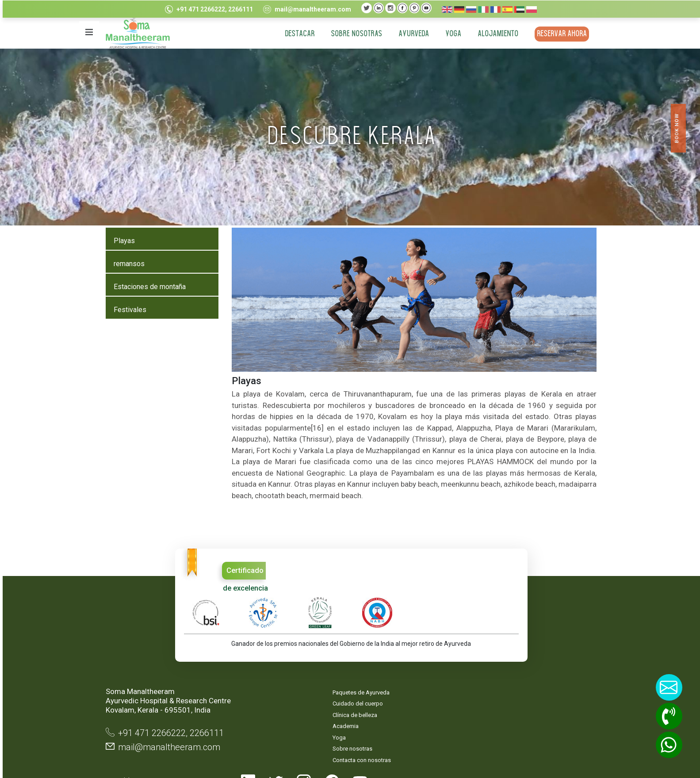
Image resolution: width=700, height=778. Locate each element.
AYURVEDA (413, 34)
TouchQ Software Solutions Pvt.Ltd (558, 742)
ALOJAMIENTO (497, 34)
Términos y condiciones (371, 709)
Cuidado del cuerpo (298, 667)
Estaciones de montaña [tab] (148, 287)
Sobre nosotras (356, 34)
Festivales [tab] (129, 310)
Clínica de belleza (295, 678)
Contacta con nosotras (302, 723)
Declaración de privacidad (371, 684)
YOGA (452, 34)
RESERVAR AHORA (561, 34)
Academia (286, 690)
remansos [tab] (128, 264)
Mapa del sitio (369, 660)
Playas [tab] (123, 241)
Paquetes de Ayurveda (301, 656)
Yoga (279, 701)
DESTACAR (299, 34)
